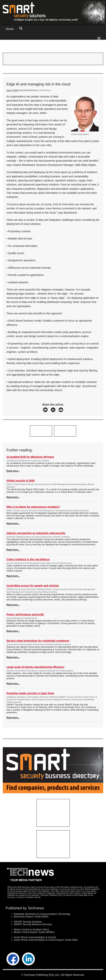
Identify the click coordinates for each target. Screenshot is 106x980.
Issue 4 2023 (12, 90)
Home (10, 29)
